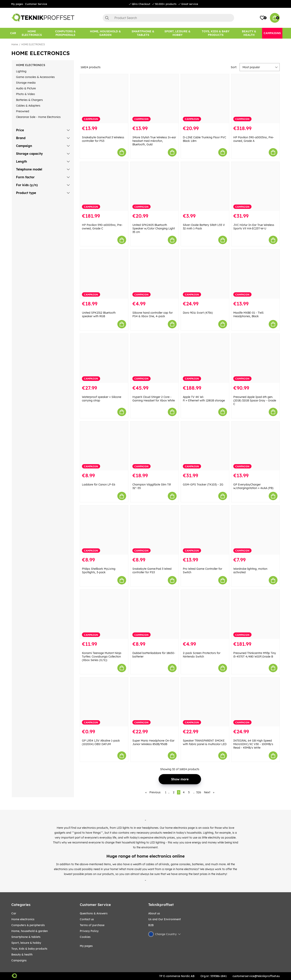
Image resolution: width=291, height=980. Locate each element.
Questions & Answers (94, 913)
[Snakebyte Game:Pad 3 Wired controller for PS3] (154, 530)
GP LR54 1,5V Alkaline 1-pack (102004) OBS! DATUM (101, 742)
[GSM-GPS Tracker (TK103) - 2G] (205, 446)
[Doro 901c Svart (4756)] (205, 274)
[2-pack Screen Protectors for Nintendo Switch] (205, 614)
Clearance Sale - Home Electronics (38, 117)
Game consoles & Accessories (35, 77)
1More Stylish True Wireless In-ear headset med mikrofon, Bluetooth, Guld (154, 141)
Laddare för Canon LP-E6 (99, 485)
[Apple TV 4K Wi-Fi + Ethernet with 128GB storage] (205, 358)
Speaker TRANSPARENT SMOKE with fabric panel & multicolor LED (205, 742)
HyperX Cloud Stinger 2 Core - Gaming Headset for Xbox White (154, 399)
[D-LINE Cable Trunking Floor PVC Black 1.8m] (205, 99)
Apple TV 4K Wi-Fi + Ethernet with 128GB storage (204, 399)
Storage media (26, 83)
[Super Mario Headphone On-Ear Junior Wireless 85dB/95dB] (154, 702)
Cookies (85, 937)
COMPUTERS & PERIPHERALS (28, 925)
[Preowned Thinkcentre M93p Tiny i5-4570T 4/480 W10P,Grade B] (255, 614)
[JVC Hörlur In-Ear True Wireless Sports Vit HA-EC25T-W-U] (255, 186)
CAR (14, 913)
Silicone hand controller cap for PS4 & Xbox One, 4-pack (153, 314)
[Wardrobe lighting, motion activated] (255, 530)
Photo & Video (26, 94)
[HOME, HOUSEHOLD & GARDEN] (105, 33)
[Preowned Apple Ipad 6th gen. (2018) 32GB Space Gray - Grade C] (255, 358)
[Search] (168, 18)
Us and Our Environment (164, 919)
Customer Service (36, 4)
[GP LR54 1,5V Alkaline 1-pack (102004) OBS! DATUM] (104, 702)
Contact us (87, 919)
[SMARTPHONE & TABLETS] (143, 33)
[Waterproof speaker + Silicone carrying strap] (104, 358)
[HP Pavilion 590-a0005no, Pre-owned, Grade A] (255, 99)
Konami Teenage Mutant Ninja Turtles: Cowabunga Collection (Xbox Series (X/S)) (102, 657)
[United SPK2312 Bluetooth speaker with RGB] (104, 274)
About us (154, 913)
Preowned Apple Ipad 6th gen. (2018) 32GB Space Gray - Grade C (255, 400)
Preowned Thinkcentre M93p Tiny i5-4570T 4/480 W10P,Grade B (255, 655)
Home (15, 44)
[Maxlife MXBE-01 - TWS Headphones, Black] (255, 274)
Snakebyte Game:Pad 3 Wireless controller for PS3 (103, 139)
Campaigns (19, 960)
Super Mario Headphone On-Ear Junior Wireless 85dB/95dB (153, 742)
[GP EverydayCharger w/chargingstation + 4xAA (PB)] (255, 446)
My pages (17, 4)
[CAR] (13, 33)
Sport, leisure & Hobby (26, 943)
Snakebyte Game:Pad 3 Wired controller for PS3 (152, 571)
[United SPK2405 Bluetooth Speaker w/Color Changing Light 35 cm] (154, 186)
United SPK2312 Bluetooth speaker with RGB (99, 314)
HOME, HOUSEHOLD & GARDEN (30, 931)
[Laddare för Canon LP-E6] (104, 446)
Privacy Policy (89, 931)
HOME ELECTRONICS (33, 44)
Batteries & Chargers (29, 100)
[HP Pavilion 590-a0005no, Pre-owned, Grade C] (104, 186)
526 (199, 792)
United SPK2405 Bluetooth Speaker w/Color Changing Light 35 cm (154, 228)
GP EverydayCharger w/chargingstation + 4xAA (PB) (253, 486)
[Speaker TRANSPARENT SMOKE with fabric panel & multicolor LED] (205, 702)
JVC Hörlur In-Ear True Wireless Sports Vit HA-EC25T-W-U (254, 227)
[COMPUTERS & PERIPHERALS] (66, 33)
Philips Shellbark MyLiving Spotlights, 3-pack (99, 571)
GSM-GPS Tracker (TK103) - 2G (203, 485)
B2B (151, 925)
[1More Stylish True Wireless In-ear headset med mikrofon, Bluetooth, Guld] (154, 99)
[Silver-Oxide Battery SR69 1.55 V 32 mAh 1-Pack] (205, 186)
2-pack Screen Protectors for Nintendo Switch (202, 655)
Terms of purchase (92, 925)
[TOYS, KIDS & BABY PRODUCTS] (216, 33)
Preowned (23, 111)
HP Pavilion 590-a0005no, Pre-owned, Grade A (254, 139)
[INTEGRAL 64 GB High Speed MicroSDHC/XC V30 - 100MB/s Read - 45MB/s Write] (255, 702)
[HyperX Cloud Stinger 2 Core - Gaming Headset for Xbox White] (154, 358)
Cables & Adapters (28, 106)
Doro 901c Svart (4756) (198, 313)
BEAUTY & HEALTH (22, 955)
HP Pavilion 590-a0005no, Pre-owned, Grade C (102, 227)
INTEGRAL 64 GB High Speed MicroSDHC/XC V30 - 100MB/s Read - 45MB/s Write (253, 744)
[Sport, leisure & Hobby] (177, 33)
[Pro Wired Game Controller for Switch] (205, 530)
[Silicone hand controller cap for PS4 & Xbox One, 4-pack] (154, 274)
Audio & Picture (26, 88)
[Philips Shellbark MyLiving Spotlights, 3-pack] (104, 530)
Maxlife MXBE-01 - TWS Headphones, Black (248, 314)
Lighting (21, 71)
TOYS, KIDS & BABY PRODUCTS (29, 949)
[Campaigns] (272, 33)
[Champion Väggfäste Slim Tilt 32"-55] (154, 446)
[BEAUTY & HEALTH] (249, 33)
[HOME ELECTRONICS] (32, 33)
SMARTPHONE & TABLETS (26, 937)
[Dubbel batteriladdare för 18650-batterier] (154, 614)
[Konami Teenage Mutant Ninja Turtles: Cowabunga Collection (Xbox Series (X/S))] (104, 614)
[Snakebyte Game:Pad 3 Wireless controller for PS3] (104, 99)
